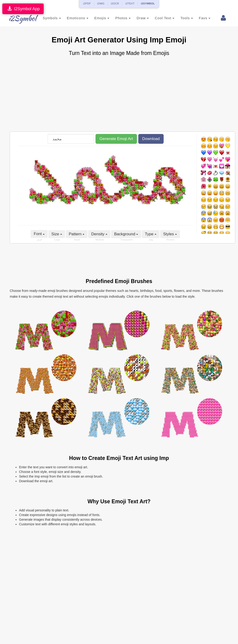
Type (151, 234)
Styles (170, 234)
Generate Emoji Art (116, 139)
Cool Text (160, 18)
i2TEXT (130, 3)
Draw (138, 18)
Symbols (47, 18)
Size (57, 234)
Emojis (97, 18)
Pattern (77, 234)
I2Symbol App (23, 9)
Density (99, 234)
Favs (200, 18)
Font (39, 234)
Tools (182, 18)
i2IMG (101, 3)
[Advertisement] (119, 94)
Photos (119, 18)
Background (126, 234)
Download (151, 139)
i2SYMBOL (148, 3)
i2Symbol (19, 18)
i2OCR (115, 3)
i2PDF (87, 3)
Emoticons (73, 18)
